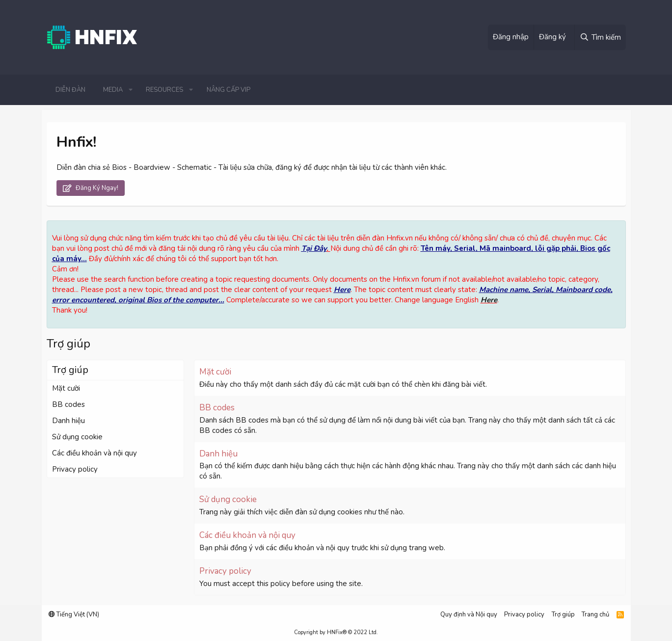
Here (342, 290)
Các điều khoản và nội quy (94, 453)
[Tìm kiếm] (600, 37)
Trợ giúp (563, 614)
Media (113, 90)
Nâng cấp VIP (228, 90)
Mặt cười (66, 388)
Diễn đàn (70, 90)
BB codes (68, 404)
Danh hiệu (68, 421)
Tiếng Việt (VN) (74, 614)
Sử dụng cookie (77, 437)
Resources (164, 90)
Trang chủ (595, 614)
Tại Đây (314, 248)
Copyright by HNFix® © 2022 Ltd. (336, 632)
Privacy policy (75, 469)
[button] (131, 90)
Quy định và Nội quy (469, 614)
